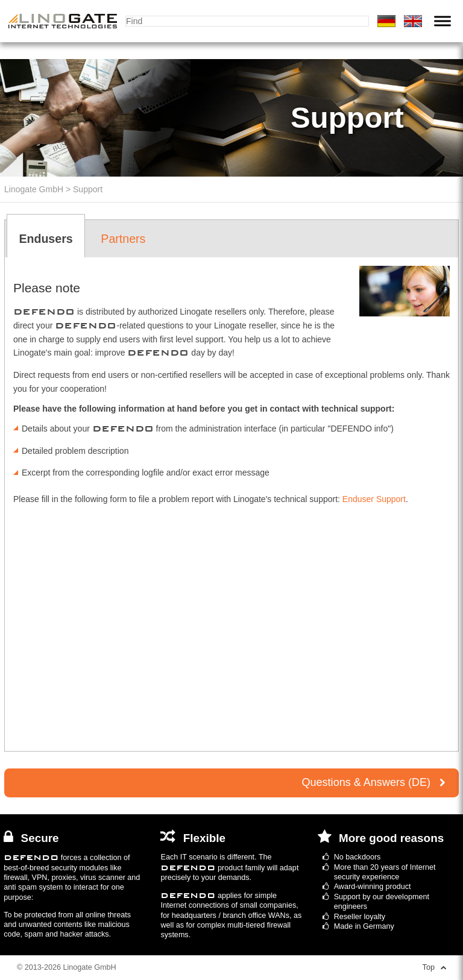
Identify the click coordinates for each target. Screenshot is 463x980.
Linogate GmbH (34, 189)
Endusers (46, 239)
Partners (123, 239)
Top (434, 967)
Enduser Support (374, 499)
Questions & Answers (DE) (373, 782)
